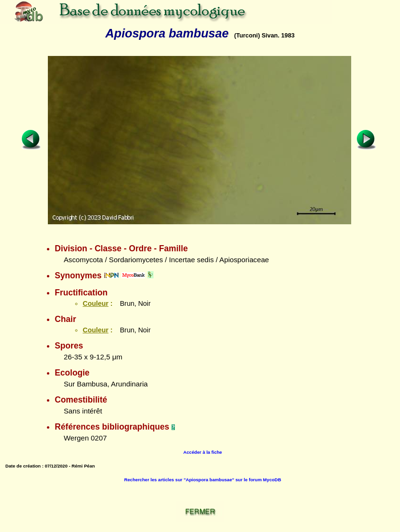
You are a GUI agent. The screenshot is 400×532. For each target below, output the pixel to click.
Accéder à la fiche (203, 452)
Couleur (95, 303)
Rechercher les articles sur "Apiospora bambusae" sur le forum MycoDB (203, 480)
